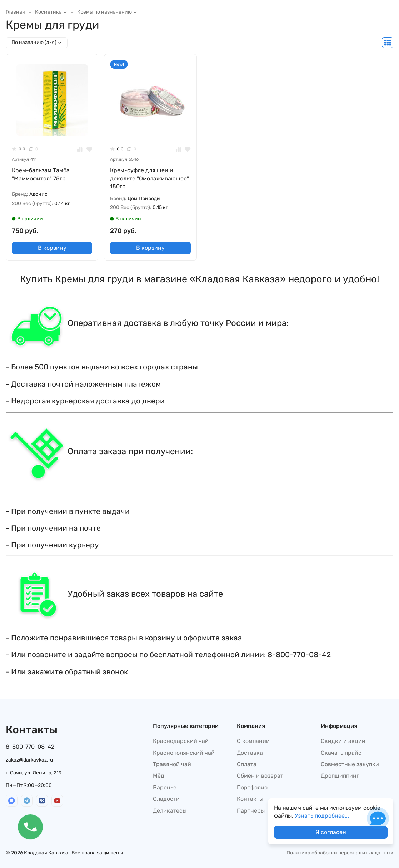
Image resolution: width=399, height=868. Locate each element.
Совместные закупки (350, 764)
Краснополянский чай (184, 753)
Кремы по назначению (107, 12)
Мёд (159, 776)
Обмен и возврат (260, 776)
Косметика (51, 12)
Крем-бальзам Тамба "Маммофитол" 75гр (41, 174)
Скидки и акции (343, 741)
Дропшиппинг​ (340, 776)
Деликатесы (170, 811)
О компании (253, 741)
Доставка (250, 753)
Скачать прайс (341, 753)
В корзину (52, 248)
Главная (15, 12)
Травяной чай (172, 764)
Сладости (166, 799)
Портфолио (252, 787)
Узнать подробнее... (322, 816)
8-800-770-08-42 (30, 747)
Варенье (165, 787)
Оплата (247, 764)
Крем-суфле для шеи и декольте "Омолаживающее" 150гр (149, 178)
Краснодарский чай (181, 741)
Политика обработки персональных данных (340, 853)
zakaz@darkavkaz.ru (29, 760)
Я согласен (331, 832)
